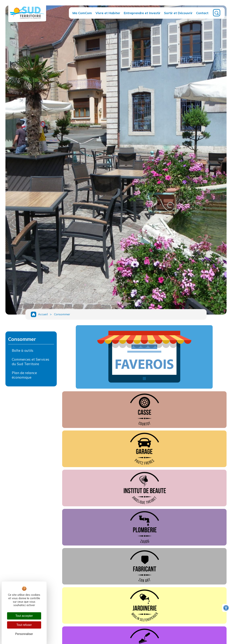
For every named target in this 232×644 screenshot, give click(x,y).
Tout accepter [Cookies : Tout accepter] (24, 616)
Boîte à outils (23, 351)
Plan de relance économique (24, 376)
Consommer (63, 315)
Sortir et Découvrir (178, 13)
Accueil (43, 315)
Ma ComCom (82, 13)
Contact (202, 13)
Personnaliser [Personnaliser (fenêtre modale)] (24, 634)
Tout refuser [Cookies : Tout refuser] (24, 625)
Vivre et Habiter (108, 13)
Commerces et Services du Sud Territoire (31, 362)
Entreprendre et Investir (142, 13)
